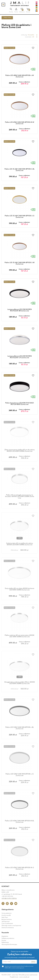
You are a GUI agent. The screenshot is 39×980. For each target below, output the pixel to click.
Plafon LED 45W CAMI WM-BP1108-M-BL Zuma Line (19, 822)
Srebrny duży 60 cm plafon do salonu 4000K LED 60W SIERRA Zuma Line (19, 544)
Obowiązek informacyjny (9, 945)
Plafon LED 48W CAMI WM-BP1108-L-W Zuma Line (20, 76)
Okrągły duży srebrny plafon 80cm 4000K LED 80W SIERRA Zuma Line (20, 683)
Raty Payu (5, 917)
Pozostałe (5, 933)
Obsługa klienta (8, 910)
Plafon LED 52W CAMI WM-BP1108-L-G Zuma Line (20, 775)
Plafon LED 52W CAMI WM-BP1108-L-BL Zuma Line (20, 728)
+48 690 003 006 (7, 896)
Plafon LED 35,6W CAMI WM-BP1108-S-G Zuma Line (19, 217)
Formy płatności (6, 913)
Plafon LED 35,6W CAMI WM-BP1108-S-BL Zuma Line (19, 170)
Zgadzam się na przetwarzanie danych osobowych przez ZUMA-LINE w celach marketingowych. (19, 967)
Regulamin (5, 936)
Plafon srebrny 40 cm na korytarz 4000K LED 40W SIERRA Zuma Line (19, 636)
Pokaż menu (7, 18)
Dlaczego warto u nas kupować (11, 926)
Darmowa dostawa (8, 928)
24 (33, 37)
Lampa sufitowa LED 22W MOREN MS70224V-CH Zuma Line (20, 357)
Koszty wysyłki (6, 915)
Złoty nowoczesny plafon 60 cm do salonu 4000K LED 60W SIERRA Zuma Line (20, 451)
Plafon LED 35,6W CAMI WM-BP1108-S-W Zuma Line (20, 263)
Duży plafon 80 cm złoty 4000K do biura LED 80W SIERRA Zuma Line (19, 589)
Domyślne (31, 35)
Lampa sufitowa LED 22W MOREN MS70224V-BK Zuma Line (20, 310)
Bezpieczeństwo (7, 920)
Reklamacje (5, 942)
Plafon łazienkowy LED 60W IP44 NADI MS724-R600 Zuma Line (19, 404)
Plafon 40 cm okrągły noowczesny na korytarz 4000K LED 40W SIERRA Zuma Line (20, 497)
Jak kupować (6, 922)
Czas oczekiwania (7, 924)
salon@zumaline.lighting (9, 898)
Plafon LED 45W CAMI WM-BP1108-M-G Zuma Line (19, 868)
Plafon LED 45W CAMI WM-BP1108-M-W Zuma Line (20, 123)
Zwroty (4, 941)
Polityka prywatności (8, 938)
